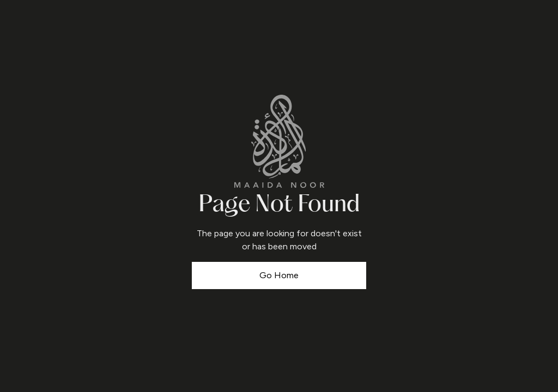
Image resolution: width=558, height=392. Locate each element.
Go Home (279, 275)
